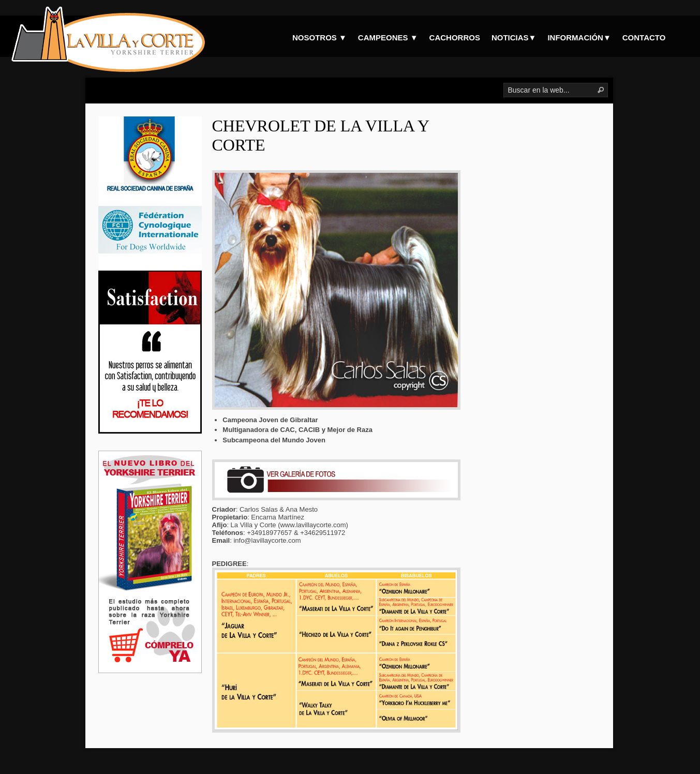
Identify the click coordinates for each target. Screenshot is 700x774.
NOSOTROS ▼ (319, 38)
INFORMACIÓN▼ (579, 38)
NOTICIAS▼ (514, 38)
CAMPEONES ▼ (388, 38)
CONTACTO (644, 38)
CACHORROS (455, 38)
